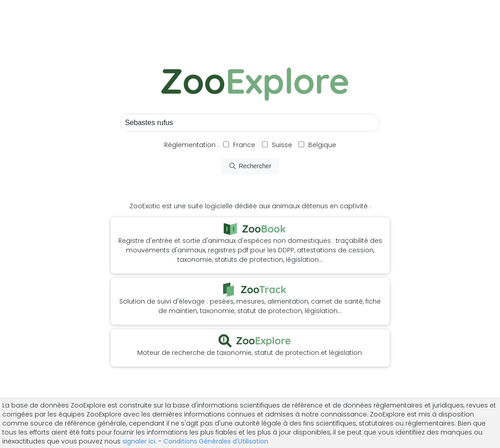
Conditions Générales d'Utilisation (216, 441)
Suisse (282, 145)
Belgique (321, 145)
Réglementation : (191, 145)
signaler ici (139, 441)
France (243, 145)
